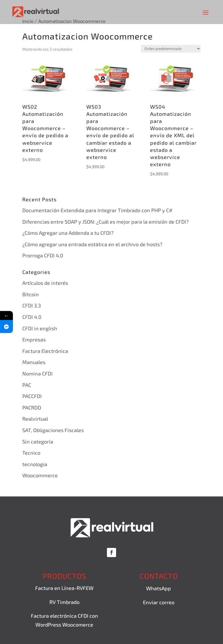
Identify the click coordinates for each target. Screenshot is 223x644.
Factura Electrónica (45, 351)
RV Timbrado (64, 602)
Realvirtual (35, 419)
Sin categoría (38, 442)
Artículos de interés (45, 283)
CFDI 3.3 (32, 305)
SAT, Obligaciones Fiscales (53, 430)
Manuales (34, 362)
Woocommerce (40, 475)
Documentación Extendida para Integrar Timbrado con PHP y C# (97, 210)
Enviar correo (159, 602)
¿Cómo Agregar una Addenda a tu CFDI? (68, 233)
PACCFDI (32, 396)
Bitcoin (31, 294)
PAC (27, 385)
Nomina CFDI (37, 373)
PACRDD (32, 408)
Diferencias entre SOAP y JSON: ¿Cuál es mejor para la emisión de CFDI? (105, 222)
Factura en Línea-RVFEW (64, 588)
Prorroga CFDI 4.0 (43, 255)
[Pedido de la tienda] (171, 49)
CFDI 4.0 (32, 317)
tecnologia (35, 464)
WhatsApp (159, 588)
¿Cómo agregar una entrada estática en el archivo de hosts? (92, 244)
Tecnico (31, 453)
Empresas (34, 339)
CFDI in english (40, 328)
